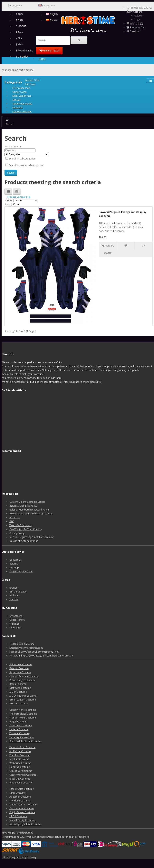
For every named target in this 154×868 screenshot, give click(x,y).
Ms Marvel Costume (20, 751)
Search (9, 123)
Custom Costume (22, 111)
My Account (16, 616)
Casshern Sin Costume (22, 808)
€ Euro (19, 32)
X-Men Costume (18, 692)
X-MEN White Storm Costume (25, 741)
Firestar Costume (19, 704)
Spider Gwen (19, 92)
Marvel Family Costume (22, 820)
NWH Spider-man (22, 96)
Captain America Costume (24, 676)
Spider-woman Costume (23, 775)
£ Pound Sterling (25, 50)
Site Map (14, 568)
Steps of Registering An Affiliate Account (31, 537)
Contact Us (15, 560)
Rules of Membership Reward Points (29, 510)
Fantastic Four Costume (22, 747)
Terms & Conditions (20, 525)
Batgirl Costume (18, 722)
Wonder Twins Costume (23, 718)
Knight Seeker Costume (22, 812)
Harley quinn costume (22, 737)
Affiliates (14, 596)
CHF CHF (21, 26)
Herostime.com (24, 833)
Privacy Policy (17, 533)
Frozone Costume (19, 733)
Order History (17, 620)
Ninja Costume (18, 793)
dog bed (15, 857)
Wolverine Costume (20, 763)
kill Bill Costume (18, 816)
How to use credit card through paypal (31, 514)
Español (52, 20)
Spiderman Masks (22, 104)
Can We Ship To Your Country (26, 529)
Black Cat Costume (20, 779)
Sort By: (9, 200)
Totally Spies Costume (22, 789)
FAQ (12, 521)
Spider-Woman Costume (23, 805)
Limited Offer (32, 80)
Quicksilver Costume (21, 771)
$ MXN (19, 44)
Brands (13, 588)
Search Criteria (13, 146)
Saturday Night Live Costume (25, 824)
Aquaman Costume (20, 797)
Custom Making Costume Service (27, 502)
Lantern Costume (19, 729)
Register (139, 16)
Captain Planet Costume (23, 710)
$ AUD (19, 14)
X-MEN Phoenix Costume (23, 696)
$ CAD (19, 20)
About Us (15, 517)
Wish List (14, 624)
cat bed (6, 857)
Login (137, 19)
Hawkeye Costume (20, 767)
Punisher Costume (19, 755)
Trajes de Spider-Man (21, 571)
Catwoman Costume (21, 725)
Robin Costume (18, 684)
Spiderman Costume (21, 664)
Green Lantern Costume (23, 700)
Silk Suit (16, 100)
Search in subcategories (20, 159)
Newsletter (15, 628)
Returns (14, 564)
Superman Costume (20, 672)
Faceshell (17, 108)
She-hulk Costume (19, 759)
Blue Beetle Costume (21, 783)
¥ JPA (19, 38)
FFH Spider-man (21, 88)
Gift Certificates (18, 592)
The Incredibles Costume (23, 714)
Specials (14, 599)
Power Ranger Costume (22, 680)
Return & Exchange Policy (23, 506)
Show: (8, 204)
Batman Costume (19, 668)
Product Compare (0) (19, 197)
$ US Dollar (22, 57)
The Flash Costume (20, 801)
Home (42, 59)
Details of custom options (24, 541)
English (52, 14)
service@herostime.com (29, 648)
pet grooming (28, 857)
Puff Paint (30, 84)
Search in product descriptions (24, 165)
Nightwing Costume (20, 688)
